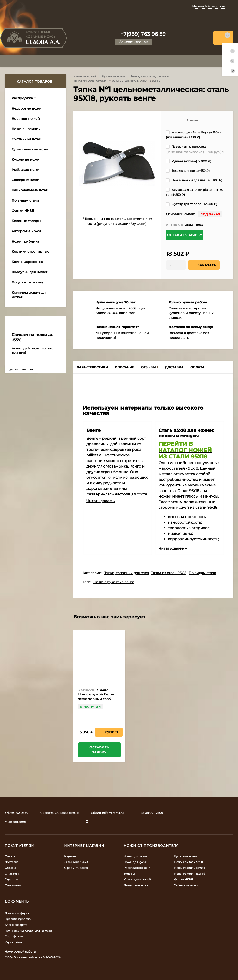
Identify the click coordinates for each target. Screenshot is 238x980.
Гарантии (12, 879)
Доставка (12, 862)
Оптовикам (13, 885)
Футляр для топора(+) (192, 204)
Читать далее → (101, 501)
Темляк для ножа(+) (188, 171)
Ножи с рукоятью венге (114, 582)
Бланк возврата (16, 925)
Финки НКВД (184, 879)
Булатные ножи (185, 856)
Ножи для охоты (136, 856)
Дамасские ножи (136, 885)
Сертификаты (14, 936)
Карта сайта (13, 942)
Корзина (70, 856)
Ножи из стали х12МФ (190, 874)
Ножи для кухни (135, 862)
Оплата (10, 856)
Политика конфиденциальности (28, 931)
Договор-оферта (17, 913)
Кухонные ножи (113, 76)
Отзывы (10, 868)
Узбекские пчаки (186, 885)
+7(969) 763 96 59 (143, 34)
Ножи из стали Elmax (189, 868)
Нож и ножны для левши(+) (194, 180)
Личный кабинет (76, 862)
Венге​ (94, 430)
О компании (13, 874)
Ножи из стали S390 (188, 862)
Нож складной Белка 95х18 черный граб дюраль (96, 699)
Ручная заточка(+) (188, 161)
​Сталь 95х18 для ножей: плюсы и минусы (186, 433)
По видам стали (202, 573)
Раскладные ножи (137, 868)
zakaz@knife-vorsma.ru (107, 813)
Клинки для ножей (137, 879)
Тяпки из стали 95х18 (169, 573)
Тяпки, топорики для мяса (150, 76)
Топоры (129, 874)
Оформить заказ (76, 868)
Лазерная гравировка (186, 146)
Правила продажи (18, 919)
